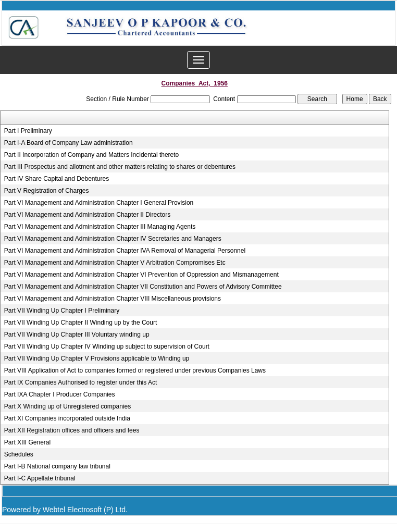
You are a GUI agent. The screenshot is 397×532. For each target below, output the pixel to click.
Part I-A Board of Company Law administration (69, 143)
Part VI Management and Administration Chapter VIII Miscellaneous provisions (113, 299)
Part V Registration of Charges (47, 191)
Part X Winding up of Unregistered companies (67, 406)
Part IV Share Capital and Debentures (57, 179)
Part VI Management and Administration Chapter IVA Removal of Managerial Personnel (125, 251)
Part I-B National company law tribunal (57, 466)
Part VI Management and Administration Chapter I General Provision (99, 203)
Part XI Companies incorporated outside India (67, 418)
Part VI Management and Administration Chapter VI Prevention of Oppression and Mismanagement (141, 275)
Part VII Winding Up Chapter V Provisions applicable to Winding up (97, 358)
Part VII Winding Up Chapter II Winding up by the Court (80, 323)
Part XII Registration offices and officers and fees (72, 430)
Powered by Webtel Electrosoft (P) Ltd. (65, 510)
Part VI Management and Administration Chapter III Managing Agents (100, 227)
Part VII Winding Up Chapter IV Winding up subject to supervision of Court (107, 347)
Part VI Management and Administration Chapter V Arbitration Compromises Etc (115, 263)
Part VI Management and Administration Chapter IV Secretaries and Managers (113, 239)
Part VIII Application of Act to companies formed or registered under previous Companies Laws (135, 370)
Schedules (19, 454)
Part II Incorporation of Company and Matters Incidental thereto (92, 155)
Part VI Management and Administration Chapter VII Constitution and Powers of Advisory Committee (143, 287)
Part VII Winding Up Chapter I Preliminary (62, 311)
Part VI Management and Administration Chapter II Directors (87, 215)
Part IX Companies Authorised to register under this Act (80, 382)
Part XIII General (27, 442)
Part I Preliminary (28, 131)
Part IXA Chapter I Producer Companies (60, 394)
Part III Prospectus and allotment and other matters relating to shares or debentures (120, 167)
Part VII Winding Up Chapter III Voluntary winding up (77, 335)
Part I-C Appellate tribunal (40, 478)
